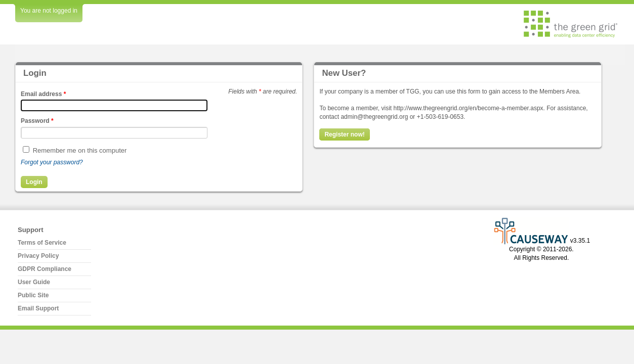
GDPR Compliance (45, 269)
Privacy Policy (38, 256)
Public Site (33, 295)
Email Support (38, 308)
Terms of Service (42, 243)
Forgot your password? (52, 162)
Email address (43, 94)
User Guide (34, 282)
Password (37, 121)
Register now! (344, 134)
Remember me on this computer (80, 150)
